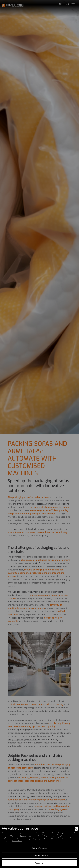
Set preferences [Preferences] (39, 848)
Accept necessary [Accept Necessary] (39, 856)
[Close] (76, 829)
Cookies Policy (17, 841)
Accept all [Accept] (40, 863)
